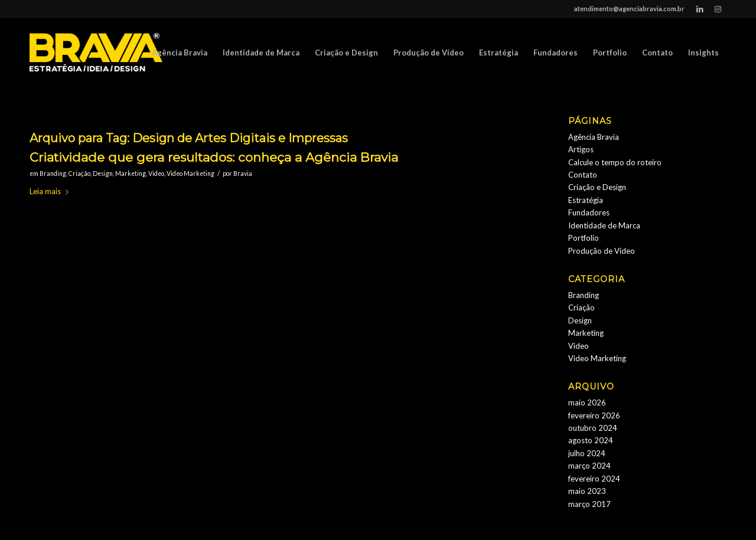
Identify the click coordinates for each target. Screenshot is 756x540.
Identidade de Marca (604, 225)
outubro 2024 (593, 428)
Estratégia (586, 200)
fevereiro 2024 (594, 479)
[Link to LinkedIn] (700, 9)
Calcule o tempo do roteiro (615, 162)
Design (103, 174)
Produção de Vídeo (602, 251)
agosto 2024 (591, 440)
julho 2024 (587, 453)
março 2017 (589, 504)
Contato (583, 175)
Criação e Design (597, 187)
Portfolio (584, 238)
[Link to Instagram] (718, 9)
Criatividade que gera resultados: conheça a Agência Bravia (214, 157)
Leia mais (51, 191)
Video (156, 174)
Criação (79, 174)
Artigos (581, 149)
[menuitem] (180, 53)
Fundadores (589, 212)
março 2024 (589, 466)
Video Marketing (190, 174)
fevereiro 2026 (594, 415)
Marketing (131, 174)
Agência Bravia (594, 137)
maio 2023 (587, 491)
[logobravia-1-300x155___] (96, 53)
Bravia (243, 174)
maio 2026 (587, 402)
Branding (53, 174)
